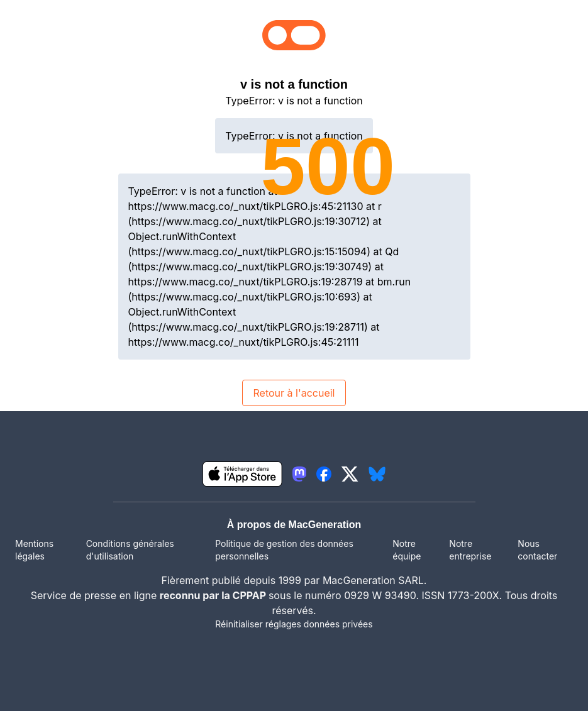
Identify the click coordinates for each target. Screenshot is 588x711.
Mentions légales (34, 550)
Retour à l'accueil (294, 393)
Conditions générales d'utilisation (130, 550)
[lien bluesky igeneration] (377, 474)
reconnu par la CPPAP (214, 595)
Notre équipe (407, 550)
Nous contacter (537, 550)
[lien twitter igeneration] (350, 474)
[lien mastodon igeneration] (299, 474)
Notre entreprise (470, 550)
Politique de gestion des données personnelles (284, 550)
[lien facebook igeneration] (324, 474)
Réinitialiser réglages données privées (294, 624)
